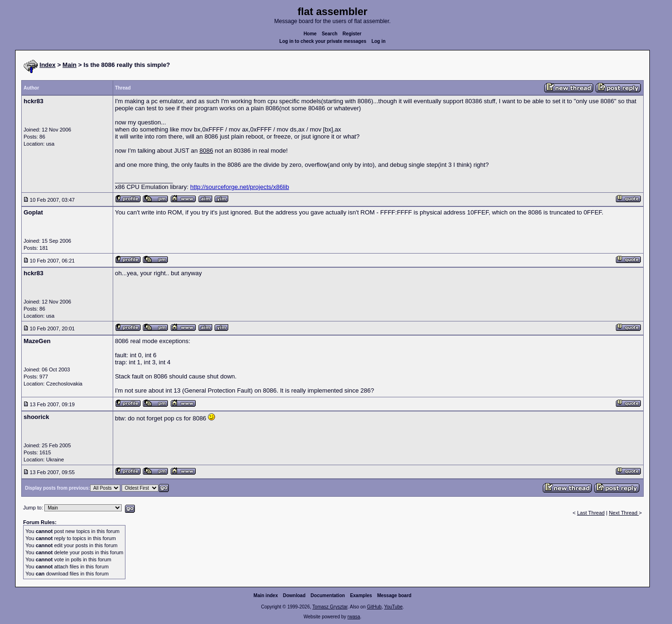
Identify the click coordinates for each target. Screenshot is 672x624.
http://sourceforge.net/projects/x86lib (240, 187)
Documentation (328, 595)
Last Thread (591, 513)
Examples (361, 595)
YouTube (393, 607)
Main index (266, 595)
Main (70, 65)
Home (310, 34)
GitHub (374, 607)
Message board (394, 595)
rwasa (354, 617)
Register (352, 34)
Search (329, 34)
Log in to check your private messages (323, 41)
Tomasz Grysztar (330, 607)
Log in (379, 41)
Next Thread (624, 513)
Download (294, 595)
